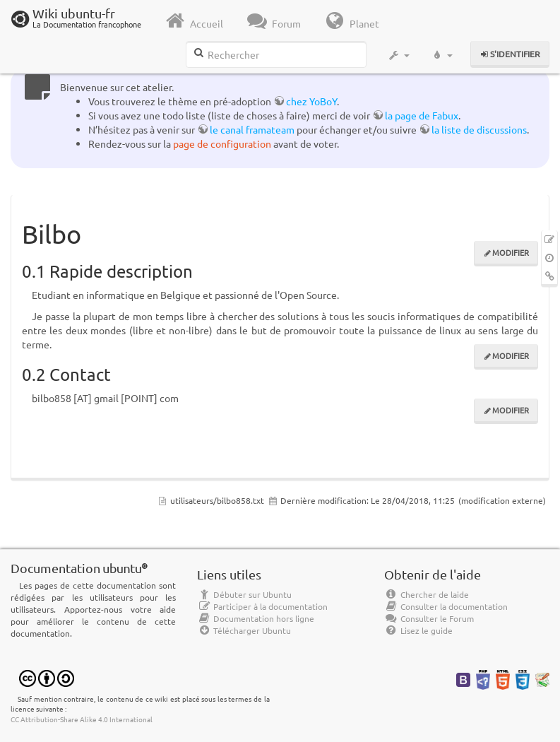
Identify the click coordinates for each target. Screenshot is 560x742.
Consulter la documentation (446, 606)
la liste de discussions (479, 129)
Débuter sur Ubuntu (244, 594)
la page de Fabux (422, 115)
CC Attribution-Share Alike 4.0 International (82, 719)
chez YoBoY (311, 101)
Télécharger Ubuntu (244, 630)
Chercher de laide (427, 594)
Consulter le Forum (429, 618)
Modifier (511, 252)
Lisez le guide (418, 630)
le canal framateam (252, 129)
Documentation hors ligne (256, 618)
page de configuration (222, 143)
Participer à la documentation (262, 606)
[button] (399, 55)
